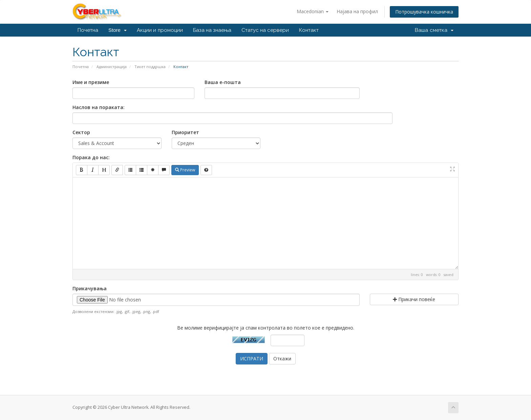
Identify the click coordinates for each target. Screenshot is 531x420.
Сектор (81, 132)
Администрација (112, 67)
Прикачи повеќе (414, 299)
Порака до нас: (91, 157)
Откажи (282, 359)
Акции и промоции (160, 30)
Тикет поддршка (150, 67)
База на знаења (212, 30)
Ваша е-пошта (223, 82)
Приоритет (185, 132)
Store (118, 30)
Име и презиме (91, 82)
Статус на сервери (265, 30)
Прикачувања (90, 288)
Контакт (309, 30)
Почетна (88, 30)
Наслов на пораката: (99, 107)
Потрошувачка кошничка (424, 12)
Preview (185, 170)
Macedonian (313, 11)
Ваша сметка (434, 30)
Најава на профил (357, 11)
